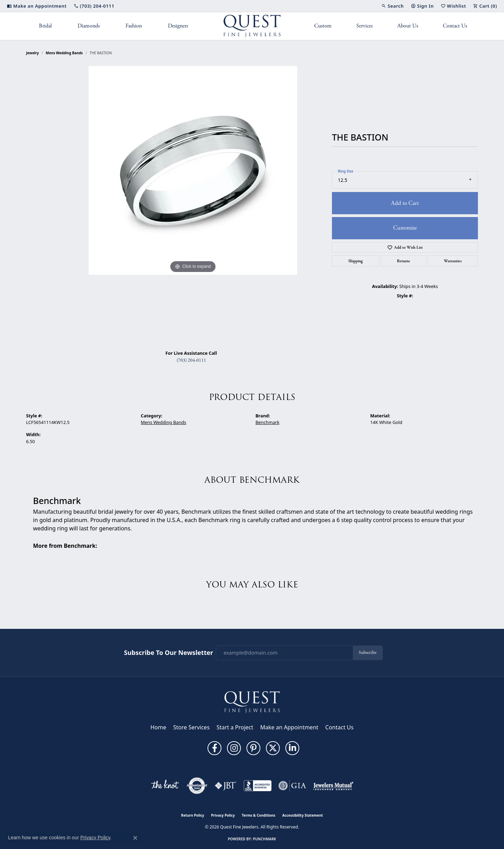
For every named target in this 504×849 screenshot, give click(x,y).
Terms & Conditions (258, 815)
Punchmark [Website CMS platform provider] (265, 839)
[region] (193, 205)
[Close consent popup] (135, 838)
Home (158, 727)
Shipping (356, 261)
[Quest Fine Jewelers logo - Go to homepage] (252, 26)
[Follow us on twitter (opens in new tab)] (273, 748)
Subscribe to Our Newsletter (169, 653)
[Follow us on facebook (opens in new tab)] (214, 748)
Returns (403, 261)
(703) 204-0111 (191, 361)
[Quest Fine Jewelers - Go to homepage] (252, 702)
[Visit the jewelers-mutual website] (333, 786)
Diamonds (89, 26)
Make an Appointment (289, 727)
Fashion (134, 26)
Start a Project (235, 727)
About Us (408, 26)
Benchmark (267, 422)
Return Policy (193, 815)
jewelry (32, 53)
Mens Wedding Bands (64, 53)
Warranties (453, 261)
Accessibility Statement (303, 815)
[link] (37, 6)
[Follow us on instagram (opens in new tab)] (234, 748)
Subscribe (368, 653)
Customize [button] (405, 228)
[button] (392, 6)
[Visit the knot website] (165, 786)
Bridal (45, 26)
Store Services (191, 727)
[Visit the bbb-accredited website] (258, 786)
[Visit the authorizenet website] (197, 786)
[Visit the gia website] (292, 786)
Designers (178, 26)
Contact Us (455, 26)
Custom (323, 26)
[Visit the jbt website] (226, 786)
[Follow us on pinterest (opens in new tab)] (253, 748)
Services (364, 26)
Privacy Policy (223, 815)
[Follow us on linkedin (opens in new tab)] (292, 748)
